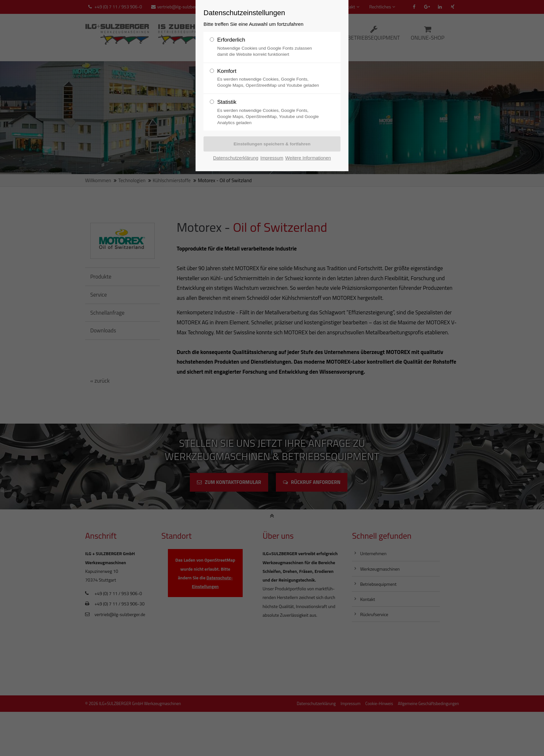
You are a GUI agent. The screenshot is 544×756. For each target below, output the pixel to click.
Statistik (227, 102)
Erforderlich (231, 40)
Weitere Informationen (308, 158)
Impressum (272, 158)
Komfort (227, 71)
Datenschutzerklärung (236, 158)
